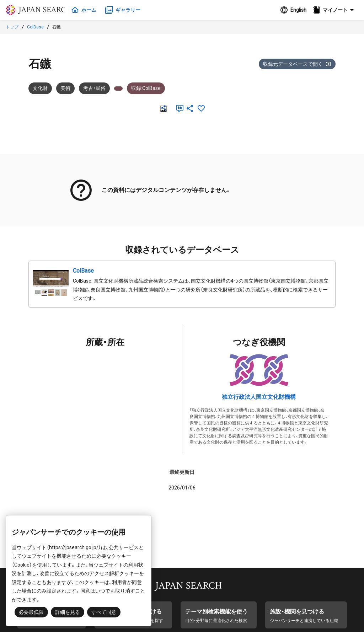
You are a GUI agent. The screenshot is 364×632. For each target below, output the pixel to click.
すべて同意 (104, 612)
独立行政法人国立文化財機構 (259, 397)
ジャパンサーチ (40, 10)
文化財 (40, 88)
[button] (335, 10)
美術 (65, 88)
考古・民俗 (94, 88)
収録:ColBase (146, 88)
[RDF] (163, 108)
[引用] (178, 108)
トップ (12, 27)
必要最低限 (31, 612)
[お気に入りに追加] (201, 108)
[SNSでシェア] (190, 108)
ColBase (35, 27)
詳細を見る (68, 612)
